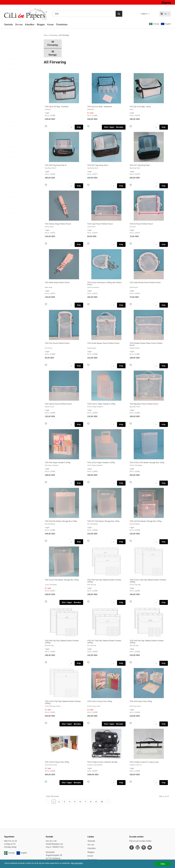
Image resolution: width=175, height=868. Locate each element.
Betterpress (10, 65)
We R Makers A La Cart (16, 144)
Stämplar (9, 215)
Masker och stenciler (14, 174)
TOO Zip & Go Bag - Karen (140, 107)
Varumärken (10, 40)
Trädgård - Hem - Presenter (17, 225)
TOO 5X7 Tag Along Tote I (140, 165)
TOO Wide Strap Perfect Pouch (57, 282)
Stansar (8, 200)
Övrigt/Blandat (10, 235)
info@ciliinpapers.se (54, 844)
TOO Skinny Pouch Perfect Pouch (58, 404)
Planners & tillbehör (13, 189)
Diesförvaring (11, 113)
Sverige (154, 24)
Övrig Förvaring (12, 148)
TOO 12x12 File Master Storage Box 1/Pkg (62, 580)
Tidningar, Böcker (11, 220)
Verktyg (8, 230)
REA (7, 45)
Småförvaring (11, 125)
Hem (46, 35)
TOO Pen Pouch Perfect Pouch (57, 343)
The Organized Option (16, 132)
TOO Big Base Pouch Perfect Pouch (144, 404)
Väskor (9, 140)
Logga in (144, 14)
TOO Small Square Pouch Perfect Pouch (103, 343)
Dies (7, 86)
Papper (8, 179)
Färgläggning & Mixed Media (17, 96)
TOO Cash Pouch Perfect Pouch (100, 224)
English (166, 24)
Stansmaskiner (11, 205)
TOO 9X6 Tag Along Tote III (56, 165)
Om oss (19, 25)
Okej (163, 864)
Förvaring (9, 101)
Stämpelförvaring (13, 128)
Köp (79, 127)
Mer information (83, 863)
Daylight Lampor (11, 71)
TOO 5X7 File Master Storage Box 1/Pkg (103, 521)
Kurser (51, 25)
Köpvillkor (30, 25)
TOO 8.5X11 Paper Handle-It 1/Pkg (101, 404)
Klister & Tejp (10, 159)
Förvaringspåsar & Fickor (16, 117)
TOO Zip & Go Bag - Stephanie (100, 107)
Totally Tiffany (12, 136)
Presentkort (9, 195)
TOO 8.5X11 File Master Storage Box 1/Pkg (147, 463)
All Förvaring (11, 105)
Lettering (8, 169)
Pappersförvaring (13, 121)
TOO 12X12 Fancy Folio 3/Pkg (57, 762)
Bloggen (41, 25)
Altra (6, 60)
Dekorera (9, 76)
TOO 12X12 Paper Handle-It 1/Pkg (101, 463)
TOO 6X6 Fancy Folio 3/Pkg (141, 701)
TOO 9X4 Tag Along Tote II (98, 165)
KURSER (8, 164)
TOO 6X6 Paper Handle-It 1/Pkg (58, 463)
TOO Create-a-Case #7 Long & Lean (144, 762)
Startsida (8, 25)
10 (102, 802)
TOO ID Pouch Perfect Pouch (141, 224)
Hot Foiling (10, 154)
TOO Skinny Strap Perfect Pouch (58, 224)
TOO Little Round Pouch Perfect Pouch (145, 282)
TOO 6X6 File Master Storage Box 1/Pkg (61, 521)
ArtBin (8, 109)
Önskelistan (62, 25)
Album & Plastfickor (13, 55)
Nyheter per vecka (13, 50)
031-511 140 (51, 841)
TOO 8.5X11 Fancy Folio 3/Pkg (100, 701)
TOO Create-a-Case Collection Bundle (102, 762)
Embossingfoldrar (12, 91)
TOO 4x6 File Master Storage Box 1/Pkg (145, 521)
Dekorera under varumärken (17, 81)
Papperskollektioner (13, 184)
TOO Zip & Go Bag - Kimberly (57, 107)
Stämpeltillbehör (12, 210)
